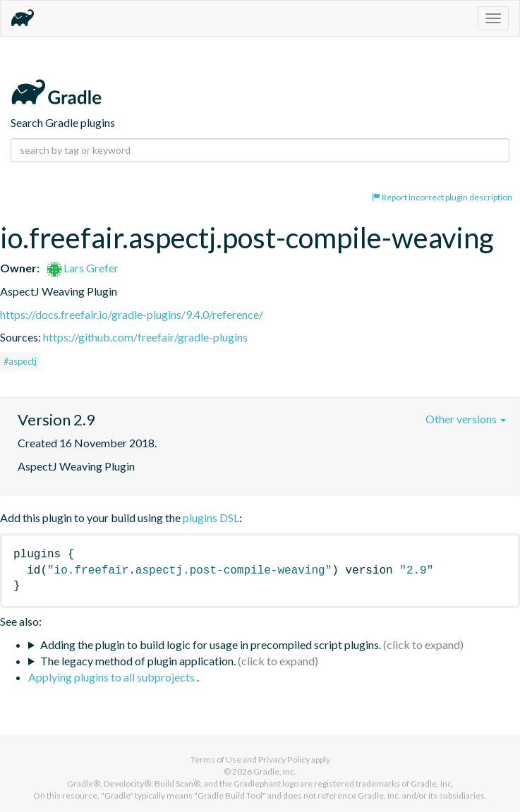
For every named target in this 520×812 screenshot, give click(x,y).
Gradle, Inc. (275, 771)
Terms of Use (216, 759)
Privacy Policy (284, 759)
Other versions (466, 419)
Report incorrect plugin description (442, 197)
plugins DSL (211, 517)
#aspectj (20, 361)
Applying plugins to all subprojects (113, 677)
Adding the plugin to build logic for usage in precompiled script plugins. (211, 644)
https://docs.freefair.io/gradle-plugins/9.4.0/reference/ (132, 314)
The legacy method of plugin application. (138, 661)
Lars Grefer (83, 268)
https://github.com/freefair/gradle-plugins (145, 337)
